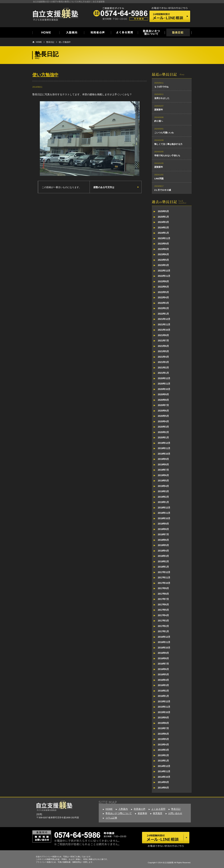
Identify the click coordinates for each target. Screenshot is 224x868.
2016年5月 (163, 674)
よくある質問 (158, 809)
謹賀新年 (159, 110)
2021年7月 (163, 341)
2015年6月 (163, 734)
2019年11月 (164, 448)
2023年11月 (164, 238)
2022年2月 (163, 308)
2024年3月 (163, 222)
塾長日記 (50, 42)
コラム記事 (111, 818)
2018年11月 (164, 513)
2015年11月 (164, 707)
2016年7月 (163, 664)
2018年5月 (163, 545)
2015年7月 (163, 728)
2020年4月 (163, 421)
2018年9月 (163, 524)
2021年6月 (163, 346)
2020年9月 (163, 394)
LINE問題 (159, 179)
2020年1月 (163, 437)
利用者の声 (140, 809)
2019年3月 (163, 491)
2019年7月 (163, 470)
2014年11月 (164, 771)
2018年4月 (163, 551)
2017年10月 (164, 583)
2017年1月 (163, 631)
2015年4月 (163, 745)
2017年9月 (163, 588)
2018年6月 (163, 540)
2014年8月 (163, 788)
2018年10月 (164, 518)
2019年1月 (163, 502)
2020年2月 (163, 432)
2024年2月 (163, 228)
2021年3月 (163, 362)
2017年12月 (164, 572)
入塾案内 (123, 809)
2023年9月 (163, 244)
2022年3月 (163, 303)
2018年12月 (164, 508)
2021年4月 (163, 357)
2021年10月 (164, 330)
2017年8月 (163, 594)
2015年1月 (163, 761)
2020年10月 (164, 389)
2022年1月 (163, 314)
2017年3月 (163, 621)
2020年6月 (163, 411)
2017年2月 (163, 626)
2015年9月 (163, 718)
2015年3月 (163, 750)
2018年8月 (163, 529)
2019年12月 (164, 443)
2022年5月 (163, 292)
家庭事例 (142, 813)
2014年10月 (164, 777)
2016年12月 (164, 637)
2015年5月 (163, 739)
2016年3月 (163, 685)
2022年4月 (163, 297)
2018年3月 (163, 556)
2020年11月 (164, 384)
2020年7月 (163, 405)
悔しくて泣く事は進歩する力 (168, 144)
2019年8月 (163, 464)
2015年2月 (163, 755)
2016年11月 (164, 642)
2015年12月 (164, 701)
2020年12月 (164, 378)
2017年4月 (163, 615)
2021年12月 (164, 319)
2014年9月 (163, 782)
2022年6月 (163, 287)
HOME (39, 42)
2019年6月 (163, 475)
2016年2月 (163, 691)
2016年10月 (164, 648)
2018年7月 (163, 534)
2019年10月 (164, 454)
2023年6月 (163, 254)
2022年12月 (164, 271)
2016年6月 (163, 669)
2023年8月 (163, 249)
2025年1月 (163, 217)
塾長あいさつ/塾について (119, 813)
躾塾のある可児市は (104, 187)
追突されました (162, 98)
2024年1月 (163, 233)
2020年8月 (163, 400)
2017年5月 (163, 610)
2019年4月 (163, 486)
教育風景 (158, 813)
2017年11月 (164, 578)
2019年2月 (163, 497)
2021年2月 (163, 368)
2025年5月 (163, 211)
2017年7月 (163, 599)
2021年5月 (163, 351)
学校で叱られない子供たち (167, 156)
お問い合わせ (175, 813)
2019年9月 (163, 459)
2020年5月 (163, 416)
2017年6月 (163, 605)
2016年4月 (163, 680)
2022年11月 (164, 276)
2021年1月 (163, 373)
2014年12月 (164, 766)
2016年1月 (163, 696)
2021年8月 (163, 335)
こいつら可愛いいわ (164, 133)
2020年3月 (163, 427)
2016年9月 (163, 653)
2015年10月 (164, 712)
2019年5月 (163, 481)
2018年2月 (163, 561)
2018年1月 (163, 567)
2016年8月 (163, 658)
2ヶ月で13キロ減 (163, 190)
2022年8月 (163, 281)
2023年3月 (163, 265)
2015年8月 (163, 723)
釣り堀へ (159, 121)
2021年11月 (164, 324)
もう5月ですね (161, 87)
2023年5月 (163, 260)
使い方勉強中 (65, 42)
